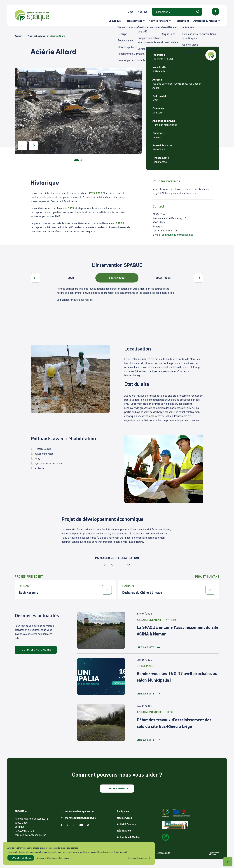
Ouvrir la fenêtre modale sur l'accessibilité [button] (215, 12)
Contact (143, 12)
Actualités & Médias (205, 21)
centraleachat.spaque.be (79, 811)
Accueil (18, 36)
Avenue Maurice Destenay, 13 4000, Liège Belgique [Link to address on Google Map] (31, 823)
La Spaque (115, 21)
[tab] (77, 160)
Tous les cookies (21, 858)
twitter (112, 565)
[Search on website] (177, 12)
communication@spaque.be (178, 235)
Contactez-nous (117, 788)
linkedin (120, 565)
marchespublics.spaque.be (80, 818)
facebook (105, 565)
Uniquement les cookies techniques (53, 858)
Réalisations (182, 21)
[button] (22, 146)
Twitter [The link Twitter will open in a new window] (68, 825)
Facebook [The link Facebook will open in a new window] (62, 825)
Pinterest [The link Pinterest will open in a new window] (88, 825)
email (128, 565)
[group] (74, 278)
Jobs (131, 12)
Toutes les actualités (36, 650)
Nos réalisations (36, 36)
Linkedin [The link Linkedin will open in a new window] (74, 825)
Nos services (135, 21)
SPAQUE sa (32, 15)
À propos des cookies (137, 858)
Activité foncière (158, 21)
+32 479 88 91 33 (24, 831)
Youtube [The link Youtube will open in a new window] (81, 825)
